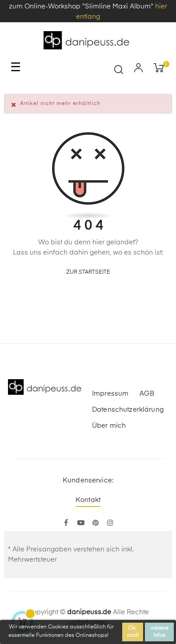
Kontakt (88, 500)
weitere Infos (159, 632)
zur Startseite (88, 272)
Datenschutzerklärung (128, 410)
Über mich (109, 426)
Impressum (110, 394)
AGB (147, 394)
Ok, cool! (133, 632)
